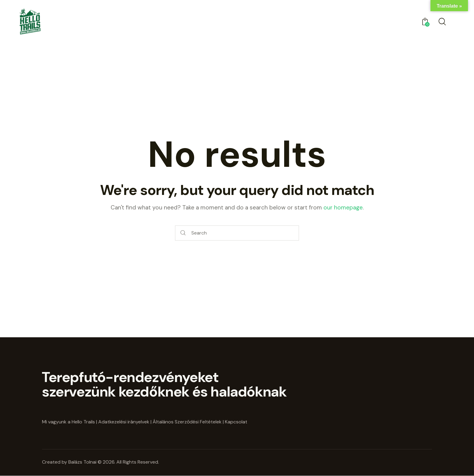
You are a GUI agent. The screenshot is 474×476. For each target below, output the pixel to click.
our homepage (343, 207)
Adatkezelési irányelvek (124, 422)
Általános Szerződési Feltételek (187, 422)
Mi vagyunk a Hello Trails (68, 422)
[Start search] (183, 233)
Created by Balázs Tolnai (70, 462)
